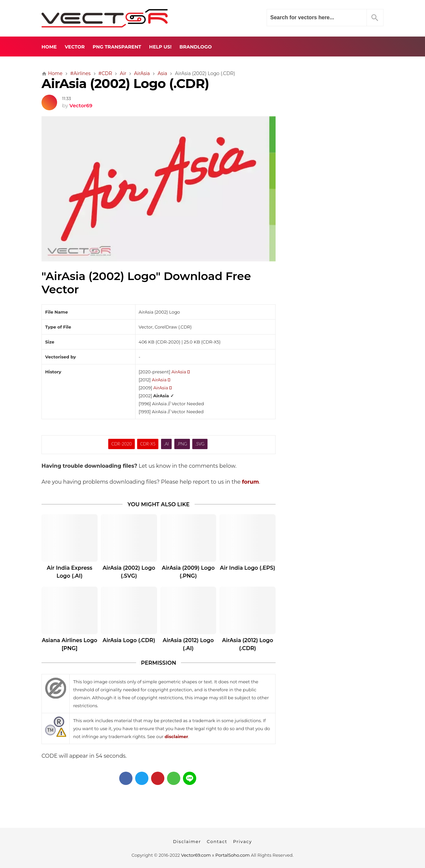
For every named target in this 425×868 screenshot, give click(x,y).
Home (49, 47)
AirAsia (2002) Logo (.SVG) (129, 572)
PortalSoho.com (233, 855)
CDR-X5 (148, 444)
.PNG (182, 444)
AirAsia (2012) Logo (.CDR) (248, 644)
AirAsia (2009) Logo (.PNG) (188, 572)
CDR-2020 (122, 444)
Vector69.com (196, 855)
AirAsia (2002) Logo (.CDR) (125, 84)
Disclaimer (187, 841)
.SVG (200, 444)
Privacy (243, 841)
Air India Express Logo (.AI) (70, 572)
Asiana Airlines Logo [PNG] (70, 644)
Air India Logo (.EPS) (248, 568)
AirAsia (180, 372)
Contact (217, 841)
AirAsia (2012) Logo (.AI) (188, 644)
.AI (167, 444)
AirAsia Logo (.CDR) (129, 640)
